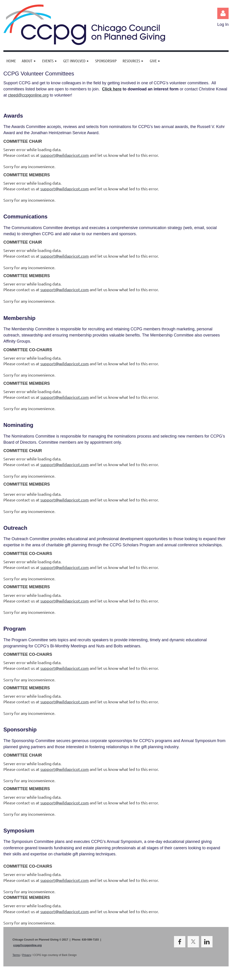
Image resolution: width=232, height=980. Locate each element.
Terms (16, 955)
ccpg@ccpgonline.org (27, 945)
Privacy (27, 955)
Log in (223, 13)
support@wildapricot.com (65, 155)
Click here (112, 89)
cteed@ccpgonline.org (28, 95)
